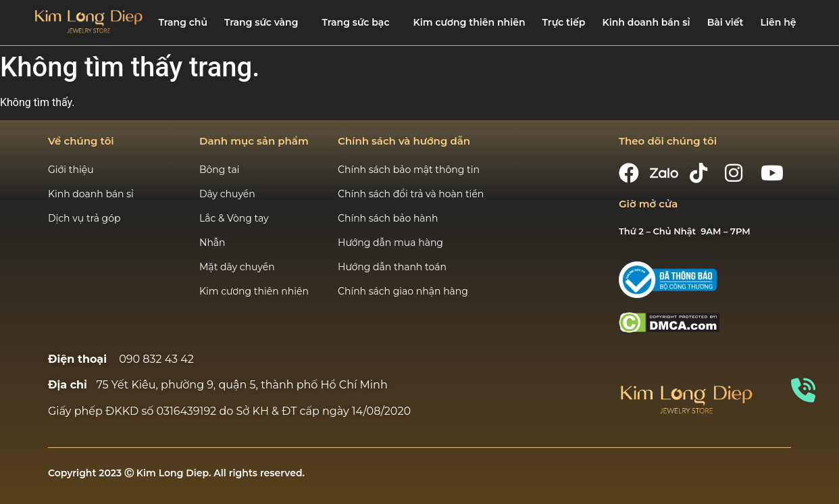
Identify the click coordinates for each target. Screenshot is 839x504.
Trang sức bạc (356, 22)
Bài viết (726, 22)
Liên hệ (779, 22)
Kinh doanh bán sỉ (646, 22)
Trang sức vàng (261, 22)
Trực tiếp (564, 22)
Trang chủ (183, 22)
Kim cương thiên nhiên (469, 22)
